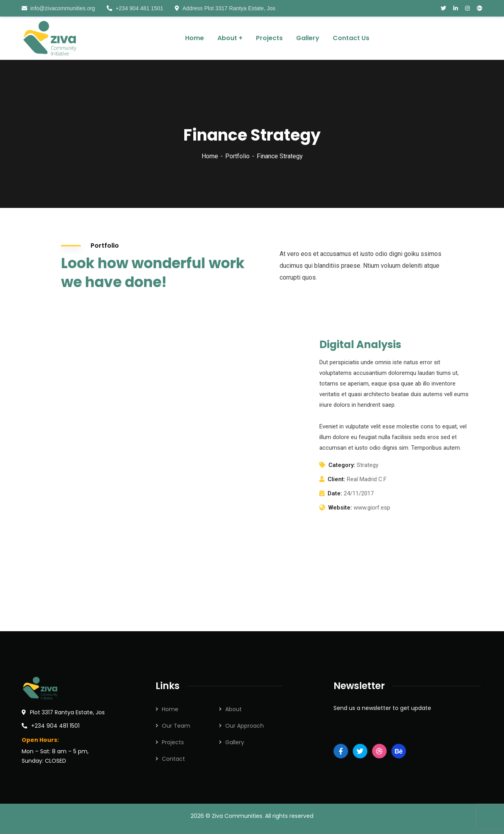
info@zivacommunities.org (58, 8)
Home (210, 156)
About (233, 709)
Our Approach (245, 726)
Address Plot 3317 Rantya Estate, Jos (225, 8)
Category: (342, 465)
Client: (336, 479)
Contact (173, 759)
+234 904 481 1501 (135, 8)
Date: (335, 493)
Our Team (176, 726)
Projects (173, 742)
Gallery (235, 742)
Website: (340, 508)
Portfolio (237, 156)
